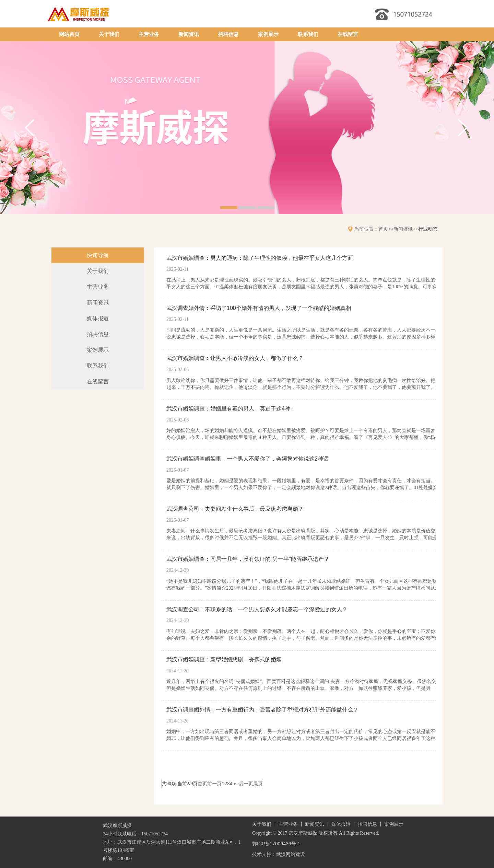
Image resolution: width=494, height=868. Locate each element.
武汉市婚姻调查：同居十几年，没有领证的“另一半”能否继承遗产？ (248, 559)
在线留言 (348, 34)
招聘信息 (228, 34)
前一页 (214, 784)
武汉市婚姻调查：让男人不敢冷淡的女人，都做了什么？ (235, 358)
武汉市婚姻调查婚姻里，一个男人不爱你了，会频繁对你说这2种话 (248, 459)
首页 (383, 229)
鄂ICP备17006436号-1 (276, 844)
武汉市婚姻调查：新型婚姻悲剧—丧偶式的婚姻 (224, 659)
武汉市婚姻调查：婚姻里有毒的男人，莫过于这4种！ (231, 409)
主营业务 (149, 34)
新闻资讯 (189, 34)
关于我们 (109, 34)
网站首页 (69, 34)
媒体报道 (98, 318)
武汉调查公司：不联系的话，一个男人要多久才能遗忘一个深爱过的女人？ (257, 609)
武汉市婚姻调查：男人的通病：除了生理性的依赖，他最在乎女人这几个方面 (260, 258)
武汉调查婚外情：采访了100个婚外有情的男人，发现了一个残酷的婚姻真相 (259, 308)
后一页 (246, 784)
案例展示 (268, 34)
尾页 (258, 784)
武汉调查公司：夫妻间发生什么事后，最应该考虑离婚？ (235, 509)
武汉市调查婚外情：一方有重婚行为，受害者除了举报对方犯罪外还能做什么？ (262, 710)
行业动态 (428, 229)
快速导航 (98, 255)
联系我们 (308, 34)
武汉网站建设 (291, 854)
